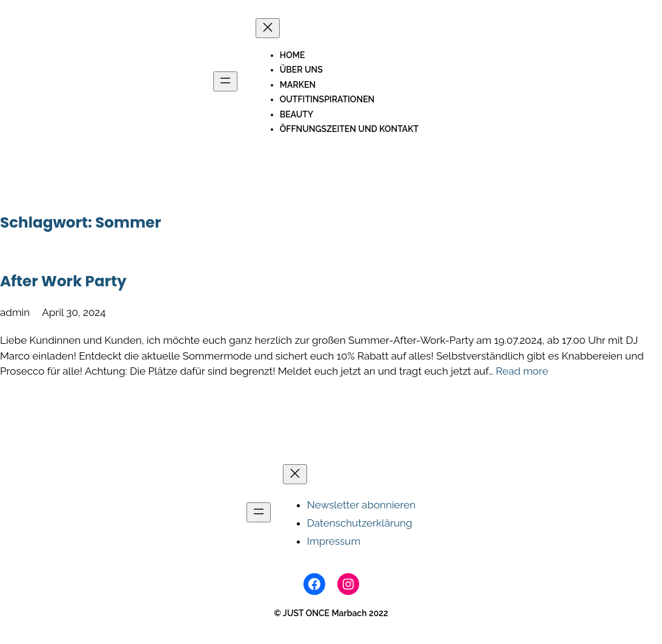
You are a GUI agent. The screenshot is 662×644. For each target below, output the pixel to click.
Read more (522, 371)
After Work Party (63, 281)
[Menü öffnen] (225, 81)
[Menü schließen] (268, 28)
